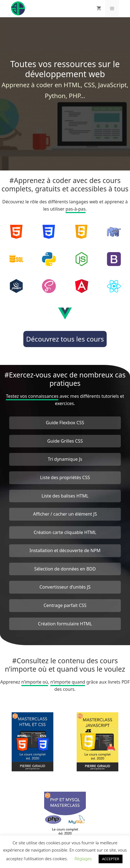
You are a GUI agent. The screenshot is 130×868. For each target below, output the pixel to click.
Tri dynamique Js (65, 459)
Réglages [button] (83, 859)
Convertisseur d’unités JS (65, 587)
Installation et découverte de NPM (65, 550)
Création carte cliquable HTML (65, 532)
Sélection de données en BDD (65, 569)
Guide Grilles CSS (65, 441)
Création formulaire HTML (65, 624)
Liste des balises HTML (65, 496)
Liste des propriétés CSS (65, 477)
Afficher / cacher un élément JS (65, 514)
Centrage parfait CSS (65, 605)
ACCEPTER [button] (111, 859)
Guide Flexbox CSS (65, 423)
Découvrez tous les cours (65, 339)
